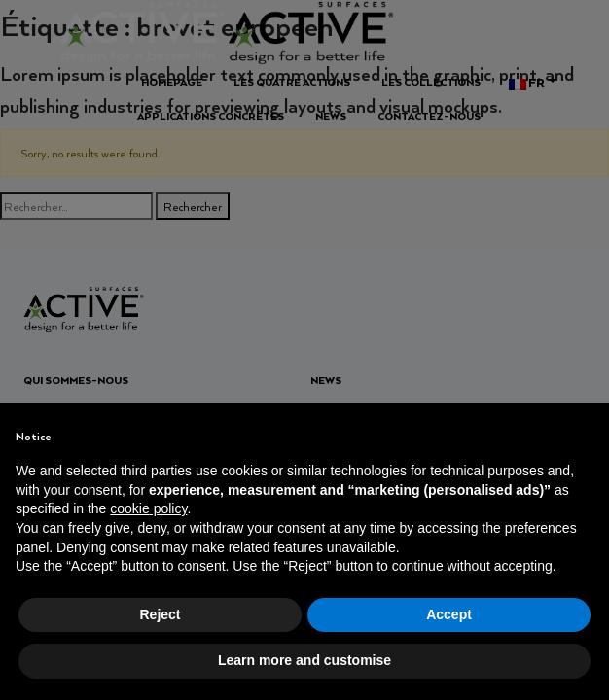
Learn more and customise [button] (304, 660)
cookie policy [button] (148, 508)
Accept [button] (449, 614)
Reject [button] (160, 614)
